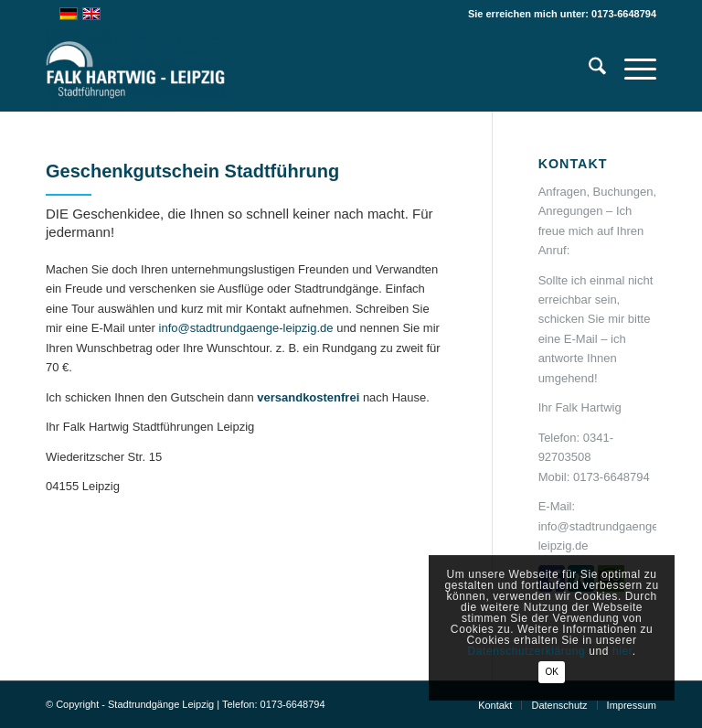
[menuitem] (588, 70)
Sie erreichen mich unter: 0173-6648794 (562, 14)
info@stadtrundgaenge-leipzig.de (246, 328)
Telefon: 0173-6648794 (274, 704)
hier (622, 651)
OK (551, 672)
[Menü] (631, 70)
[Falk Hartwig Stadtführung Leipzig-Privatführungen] (135, 70)
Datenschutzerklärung (527, 651)
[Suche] (588, 70)
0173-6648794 (612, 477)
